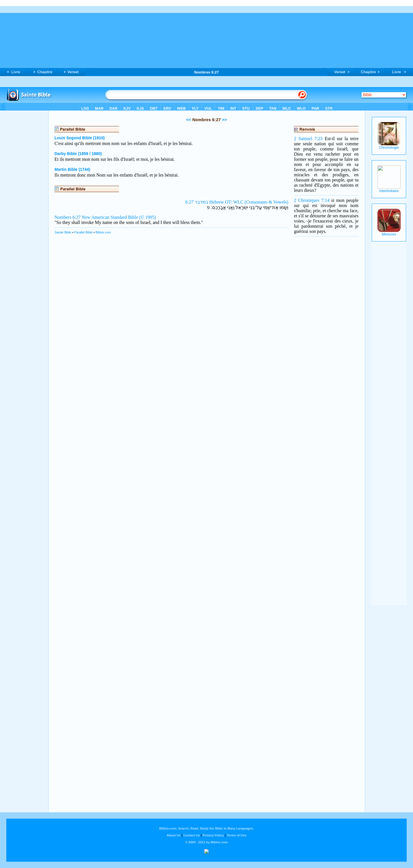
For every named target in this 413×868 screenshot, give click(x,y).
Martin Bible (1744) (72, 169)
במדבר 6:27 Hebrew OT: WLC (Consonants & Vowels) (237, 202)
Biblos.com (103, 232)
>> (224, 120)
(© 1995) (148, 217)
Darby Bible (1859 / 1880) (78, 154)
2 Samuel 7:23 (308, 139)
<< (189, 120)
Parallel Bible (83, 232)
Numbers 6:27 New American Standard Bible (96, 217)
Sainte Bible (63, 232)
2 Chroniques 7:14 (312, 200)
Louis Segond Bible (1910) (80, 138)
